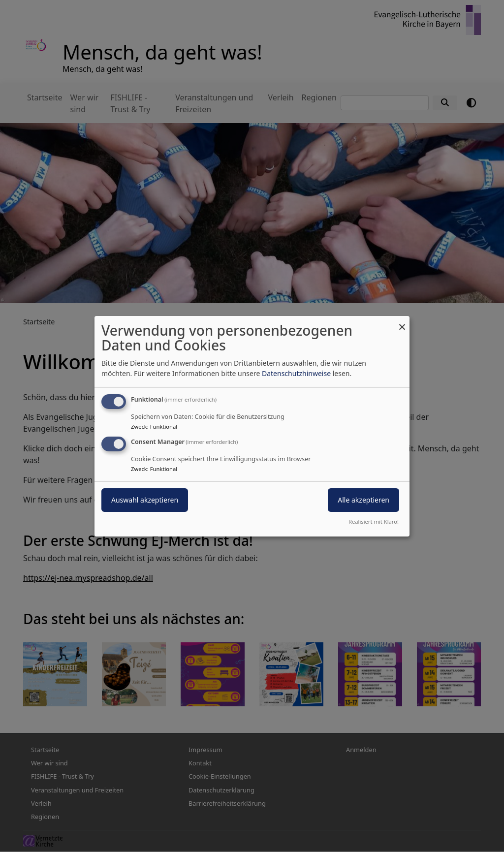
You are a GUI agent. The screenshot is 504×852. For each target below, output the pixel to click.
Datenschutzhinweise (296, 373)
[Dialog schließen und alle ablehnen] (402, 322)
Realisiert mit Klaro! (374, 521)
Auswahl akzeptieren (145, 500)
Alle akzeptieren (363, 500)
